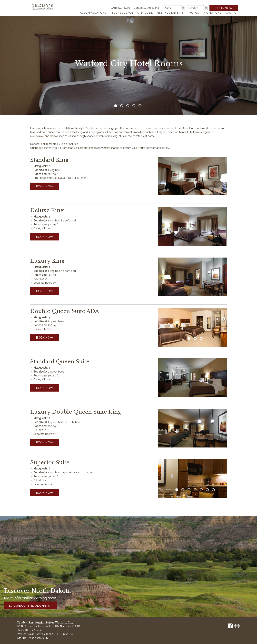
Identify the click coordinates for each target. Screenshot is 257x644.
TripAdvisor (237, 626)
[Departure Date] (195, 8)
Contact (232, 17)
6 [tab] (207, 490)
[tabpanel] (192, 327)
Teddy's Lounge (121, 17)
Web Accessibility (39, 638)
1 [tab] (116, 106)
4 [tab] (134, 106)
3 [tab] (128, 106)
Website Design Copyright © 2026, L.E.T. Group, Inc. (45, 634)
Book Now (224, 8)
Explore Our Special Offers (34, 605)
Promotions (212, 17)
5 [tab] (140, 106)
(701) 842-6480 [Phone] (120, 8)
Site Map (22, 638)
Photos (193, 17)
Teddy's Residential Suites (45, 10)
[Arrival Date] (172, 8)
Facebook (230, 626)
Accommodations (93, 17)
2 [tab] (122, 106)
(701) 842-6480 (33, 630)
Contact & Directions (146, 8)
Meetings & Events (170, 17)
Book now (45, 186)
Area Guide (145, 17)
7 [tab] (213, 490)
